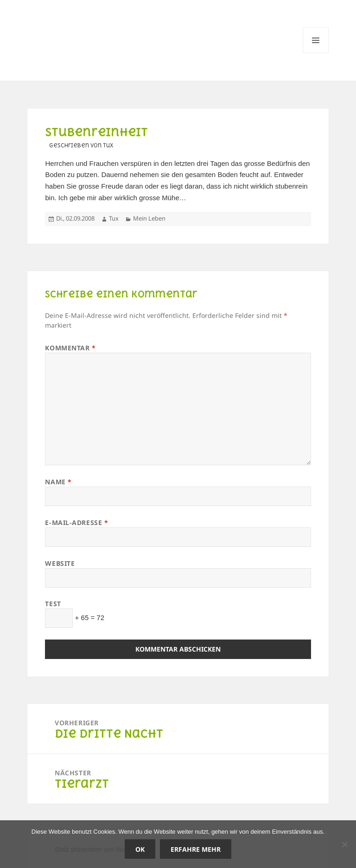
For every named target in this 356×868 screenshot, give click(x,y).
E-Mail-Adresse (76, 523)
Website (60, 563)
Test (53, 604)
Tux (114, 218)
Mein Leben (149, 218)
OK (140, 849)
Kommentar (70, 348)
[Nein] (344, 844)
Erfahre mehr (196, 849)
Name (58, 482)
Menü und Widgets (316, 53)
